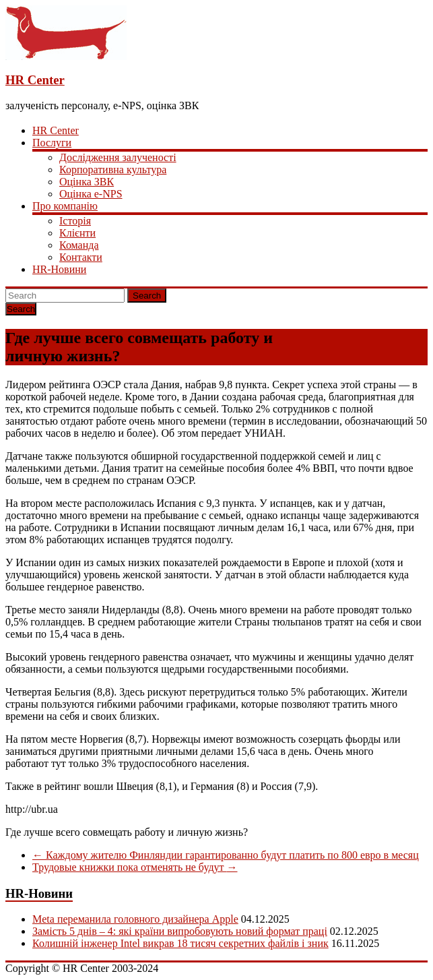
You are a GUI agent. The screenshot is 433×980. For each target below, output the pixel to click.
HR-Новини (59, 269)
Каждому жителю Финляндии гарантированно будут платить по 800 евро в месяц (226, 855)
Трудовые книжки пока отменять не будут (135, 867)
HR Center (35, 80)
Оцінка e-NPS (91, 194)
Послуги (52, 143)
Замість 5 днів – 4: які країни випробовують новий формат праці (180, 931)
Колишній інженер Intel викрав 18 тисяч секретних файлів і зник (180, 943)
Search (147, 296)
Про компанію (65, 206)
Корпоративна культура (113, 170)
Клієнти (77, 233)
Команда (79, 245)
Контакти (81, 257)
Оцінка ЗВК (87, 182)
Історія (75, 221)
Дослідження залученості (118, 157)
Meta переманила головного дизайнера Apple (135, 919)
